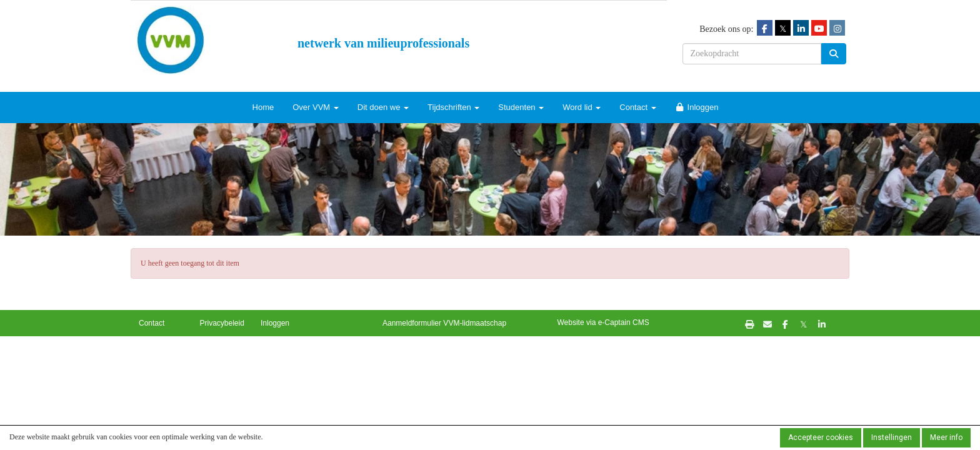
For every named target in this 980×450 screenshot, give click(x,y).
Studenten (521, 107)
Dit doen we (383, 107)
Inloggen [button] (275, 323)
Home (263, 107)
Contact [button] (152, 323)
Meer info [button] (946, 437)
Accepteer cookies (821, 437)
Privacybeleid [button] (222, 323)
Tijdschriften (453, 107)
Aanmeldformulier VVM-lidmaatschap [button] (444, 323)
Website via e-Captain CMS (603, 322)
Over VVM (316, 107)
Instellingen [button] (892, 437)
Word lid (582, 107)
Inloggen (697, 107)
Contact (637, 107)
